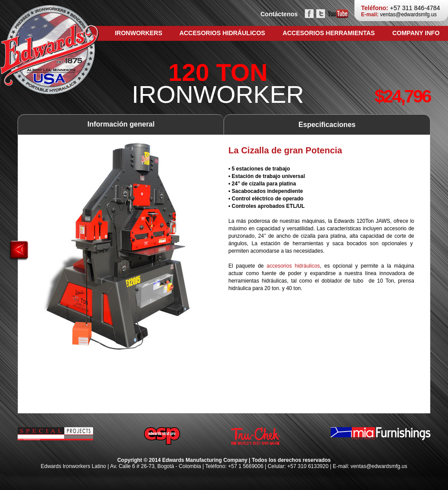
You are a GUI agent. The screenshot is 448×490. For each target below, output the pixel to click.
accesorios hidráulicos (293, 266)
